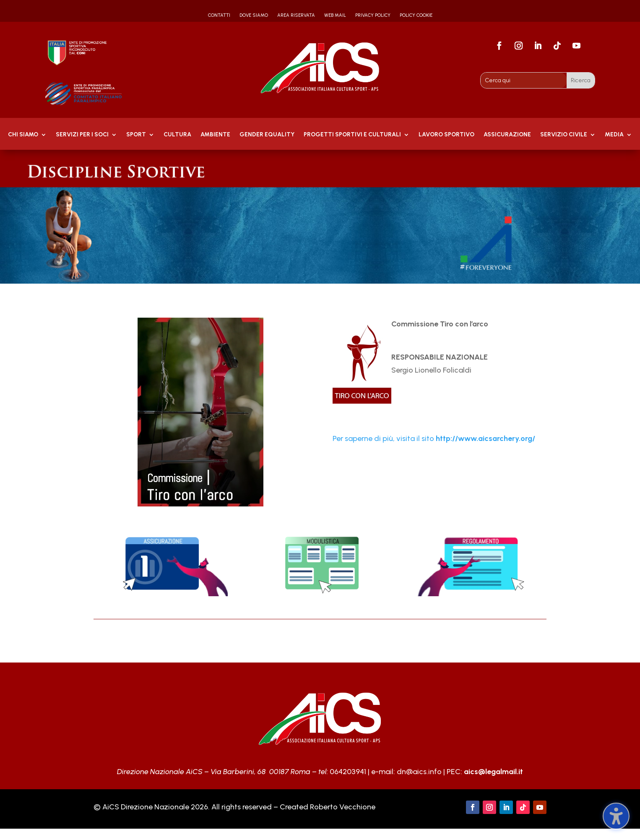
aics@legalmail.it (493, 772)
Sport (136, 135)
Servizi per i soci (82, 135)
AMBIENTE (215, 135)
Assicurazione (507, 135)
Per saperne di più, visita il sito (434, 438)
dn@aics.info (419, 772)
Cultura (177, 135)
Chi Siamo (23, 135)
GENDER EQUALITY (267, 135)
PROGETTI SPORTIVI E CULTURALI (352, 135)
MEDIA (614, 135)
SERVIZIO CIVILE (564, 135)
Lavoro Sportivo (446, 135)
